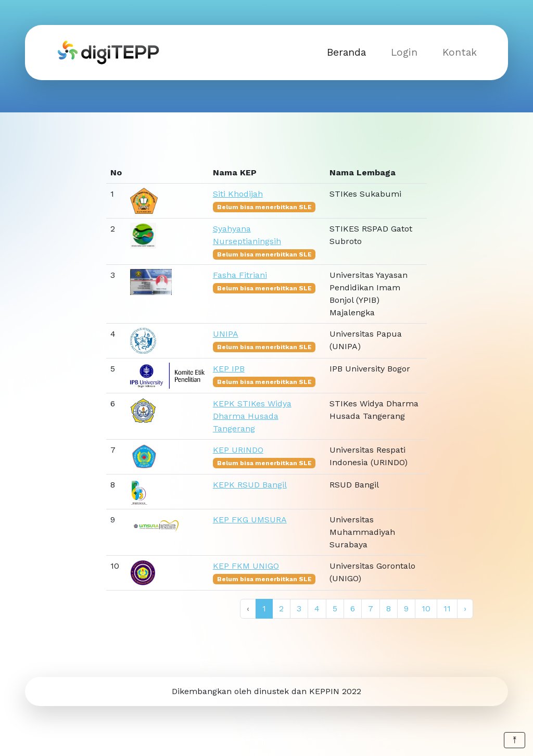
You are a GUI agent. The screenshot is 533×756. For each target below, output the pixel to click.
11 (447, 608)
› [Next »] (465, 608)
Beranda (346, 52)
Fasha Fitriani (240, 275)
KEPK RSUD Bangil (250, 485)
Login (404, 52)
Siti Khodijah (238, 194)
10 (426, 608)
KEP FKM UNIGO (246, 566)
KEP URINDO (238, 450)
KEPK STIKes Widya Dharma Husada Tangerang (252, 416)
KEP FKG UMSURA (250, 520)
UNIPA (226, 334)
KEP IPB (229, 369)
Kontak (460, 52)
